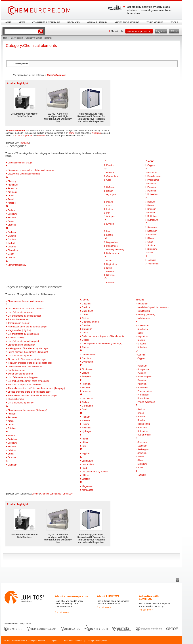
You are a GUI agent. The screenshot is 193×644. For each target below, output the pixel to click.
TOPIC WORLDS (155, 22)
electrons (96, 133)
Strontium (152, 249)
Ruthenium (153, 220)
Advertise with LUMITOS (149, 598)
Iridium (110, 209)
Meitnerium (143, 304)
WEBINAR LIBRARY (97, 22)
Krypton (110, 224)
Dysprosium (88, 362)
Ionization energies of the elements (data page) (31, 363)
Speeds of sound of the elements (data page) (30, 392)
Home (6, 38)
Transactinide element (18, 319)
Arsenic (11, 199)
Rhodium (152, 213)
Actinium (12, 414)
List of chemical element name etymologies (29, 381)
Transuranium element (19, 323)
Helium (110, 191)
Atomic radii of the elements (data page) (27, 359)
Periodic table (154, 176)
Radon (151, 205)
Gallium (110, 173)
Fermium (86, 384)
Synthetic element (16, 370)
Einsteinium (88, 369)
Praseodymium (145, 391)
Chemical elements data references (25, 367)
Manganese (112, 246)
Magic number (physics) (19, 330)
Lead (109, 231)
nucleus (18, 136)
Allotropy (12, 181)
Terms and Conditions (72, 641)
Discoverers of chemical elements (24, 174)
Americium (13, 188)
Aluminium (13, 185)
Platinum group (145, 377)
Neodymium (143, 329)
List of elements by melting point (23, 341)
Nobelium (142, 347)
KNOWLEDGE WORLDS (127, 22)
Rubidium (152, 216)
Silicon (151, 238)
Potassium (152, 194)
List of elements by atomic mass (23, 334)
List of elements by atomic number (24, 316)
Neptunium (112, 264)
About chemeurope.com (71, 596)
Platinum (152, 184)
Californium (88, 311)
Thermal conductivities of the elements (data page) (32, 395)
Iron (108, 213)
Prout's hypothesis (146, 402)
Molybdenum (113, 253)
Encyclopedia (17, 38)
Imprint (54, 641)
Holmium (86, 428)
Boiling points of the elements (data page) (28, 352)
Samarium (152, 227)
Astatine (12, 203)
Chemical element (56, 75)
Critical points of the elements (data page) (102, 344)
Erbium (85, 373)
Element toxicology (17, 265)
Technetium (153, 264)
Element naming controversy (22, 345)
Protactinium (143, 398)
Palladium (152, 173)
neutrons (42, 136)
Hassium (86, 420)
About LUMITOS (108, 596)
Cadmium (12, 232)
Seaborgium (143, 449)
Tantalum (152, 260)
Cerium (86, 318)
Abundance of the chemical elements (26, 301)
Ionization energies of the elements (25, 385)
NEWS (22, 22)
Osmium (110, 283)
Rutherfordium (144, 435)
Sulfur (150, 253)
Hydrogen (111, 195)
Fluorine (110, 165)
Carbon (11, 243)
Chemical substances (51, 494)
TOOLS (174, 22)
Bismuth (12, 218)
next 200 (25, 143)
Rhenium (152, 209)
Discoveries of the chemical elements (26, 309)
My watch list (117, 31)
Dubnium (86, 358)
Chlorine (12, 247)
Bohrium (12, 450)
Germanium (112, 176)
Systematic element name (20, 374)
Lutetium (86, 479)
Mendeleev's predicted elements (153, 307)
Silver (150, 242)
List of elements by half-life (21, 403)
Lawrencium (88, 464)
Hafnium (110, 187)
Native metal (143, 326)
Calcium (12, 239)
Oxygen (151, 165)
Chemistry (68, 494)
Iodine (109, 206)
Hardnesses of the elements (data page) (27, 327)
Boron (11, 221)
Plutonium (152, 187)
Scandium (152, 231)
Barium (11, 210)
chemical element (16, 131)
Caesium (12, 236)
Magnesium (112, 242)
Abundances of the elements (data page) (27, 410)
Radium (151, 202)
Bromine (12, 225)
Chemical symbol (16, 399)
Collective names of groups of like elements (103, 336)
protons (29, 136)
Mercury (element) (115, 250)
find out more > (62, 612)
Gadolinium (88, 399)
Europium (87, 376)
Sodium (151, 245)
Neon (109, 261)
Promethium (143, 395)
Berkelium (13, 439)
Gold (109, 180)
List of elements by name (20, 356)
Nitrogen (110, 275)
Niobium (110, 272)
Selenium (152, 235)
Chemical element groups (20, 163)
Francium (87, 391)
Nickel (109, 268)
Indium (110, 202)
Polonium (152, 191)
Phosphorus (153, 180)
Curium (86, 347)
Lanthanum (87, 461)
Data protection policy (97, 641)
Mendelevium (144, 311)
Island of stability (16, 338)
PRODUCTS (73, 22)
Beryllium (12, 214)
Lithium (110, 235)
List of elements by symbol (21, 312)
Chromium (13, 250)
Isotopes (110, 216)
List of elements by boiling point (23, 377)
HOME (8, 22)
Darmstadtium (89, 355)
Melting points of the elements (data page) (28, 348)
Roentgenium (144, 424)
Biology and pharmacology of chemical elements (31, 170)
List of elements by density (95, 472)
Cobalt (11, 254)
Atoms (35, 494)
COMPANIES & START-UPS (46, 22)
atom (71, 133)
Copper (11, 258)
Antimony (12, 192)
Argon (11, 196)
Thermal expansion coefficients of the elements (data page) (36, 388)
